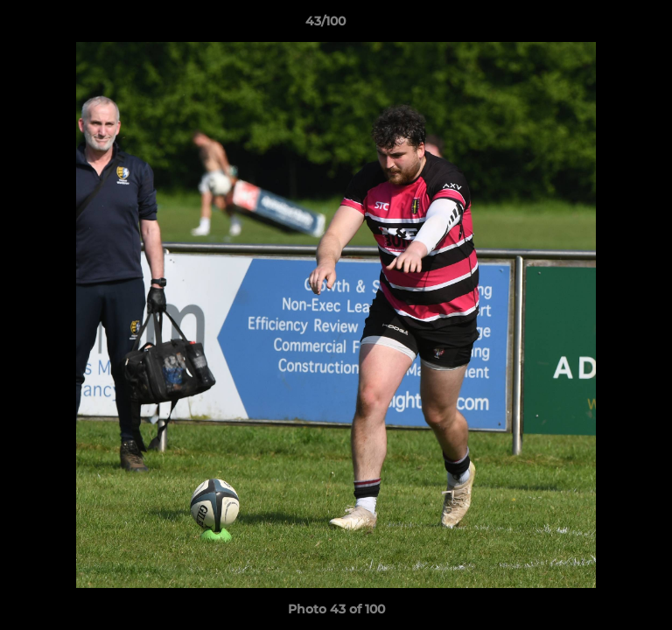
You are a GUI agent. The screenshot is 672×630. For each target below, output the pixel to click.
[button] (609, 25)
